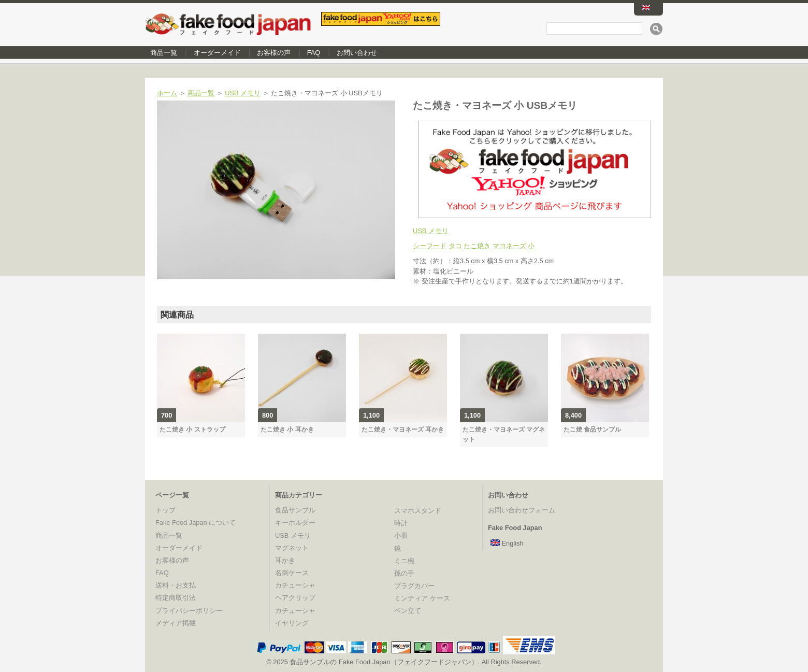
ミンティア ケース (422, 598)
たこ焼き (477, 246)
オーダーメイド (217, 53)
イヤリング (292, 623)
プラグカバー (414, 586)
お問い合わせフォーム (522, 510)
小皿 (401, 535)
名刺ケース (292, 573)
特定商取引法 (176, 598)
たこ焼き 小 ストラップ (192, 430)
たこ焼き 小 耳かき (287, 430)
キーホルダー (295, 523)
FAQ (314, 53)
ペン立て (408, 611)
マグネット (292, 548)
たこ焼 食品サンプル (592, 430)
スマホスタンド (418, 511)
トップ (165, 510)
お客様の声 (274, 53)
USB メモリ (243, 93)
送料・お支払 (176, 585)
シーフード (430, 246)
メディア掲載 (176, 623)
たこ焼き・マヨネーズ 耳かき (403, 430)
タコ (455, 246)
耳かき (285, 560)
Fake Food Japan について (196, 523)
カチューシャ (295, 585)
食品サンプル (295, 510)
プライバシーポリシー (189, 611)
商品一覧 (164, 53)
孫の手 (404, 573)
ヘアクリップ (295, 598)
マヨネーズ (509, 246)
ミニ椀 (404, 561)
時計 (401, 523)
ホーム (167, 93)
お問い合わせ (357, 53)
